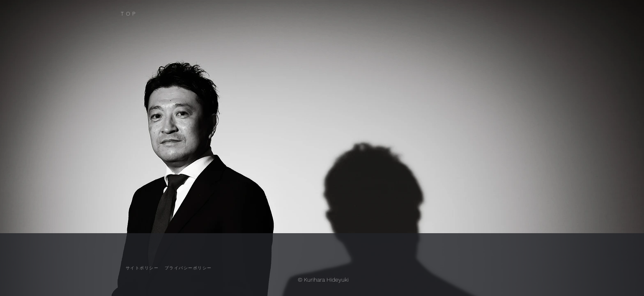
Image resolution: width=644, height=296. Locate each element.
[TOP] (140, 14)
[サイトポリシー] (142, 268)
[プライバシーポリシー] (188, 268)
